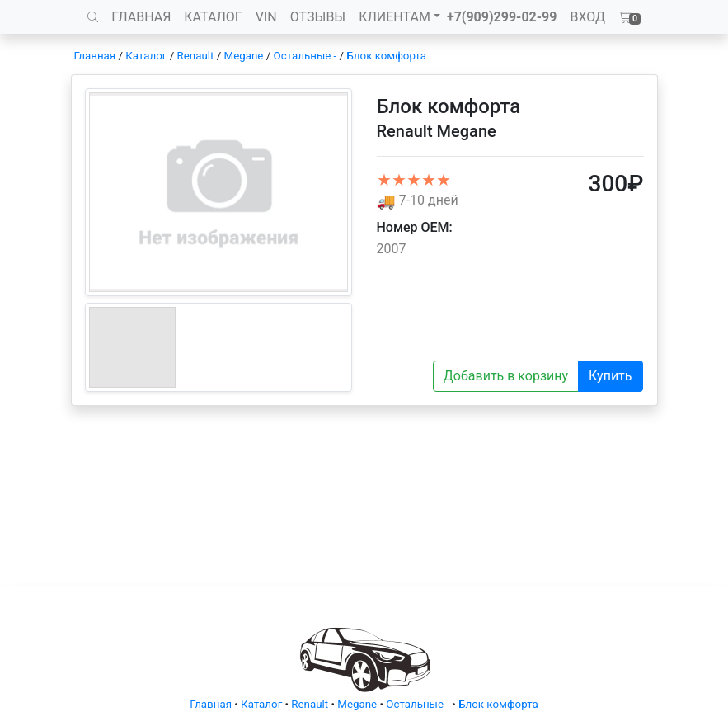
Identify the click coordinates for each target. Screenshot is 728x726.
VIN (266, 17)
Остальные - (307, 56)
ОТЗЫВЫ (318, 17)
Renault (196, 56)
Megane (244, 56)
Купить (610, 376)
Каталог (146, 56)
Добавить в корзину (506, 376)
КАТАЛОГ (213, 17)
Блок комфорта (386, 56)
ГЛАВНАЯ (141, 17)
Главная (95, 56)
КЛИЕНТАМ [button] (395, 17)
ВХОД (587, 17)
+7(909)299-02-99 (502, 17)
